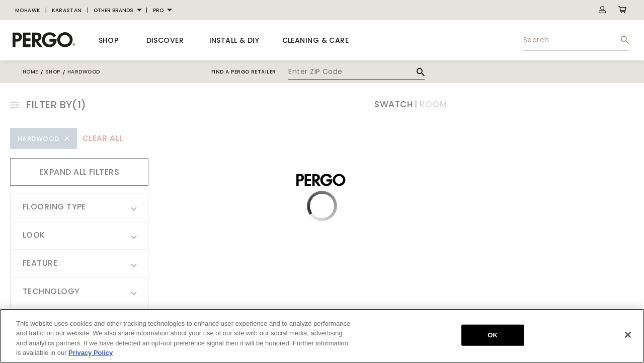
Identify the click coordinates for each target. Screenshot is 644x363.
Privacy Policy (91, 353)
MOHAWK (28, 10)
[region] (322, 336)
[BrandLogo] (44, 40)
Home (30, 72)
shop (53, 72)
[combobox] (576, 40)
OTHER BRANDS (113, 10)
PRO (158, 10)
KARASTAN (67, 10)
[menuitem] (28, 10)
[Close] (628, 335)
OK (493, 335)
